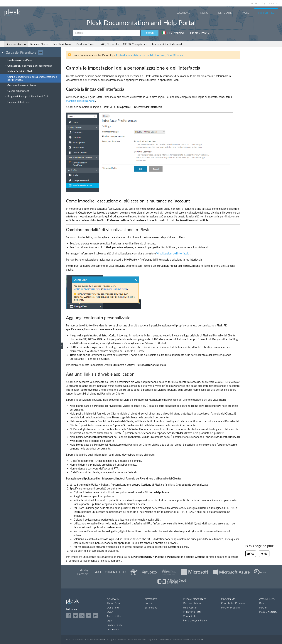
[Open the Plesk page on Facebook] (69, 616)
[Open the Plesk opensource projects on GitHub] (95, 616)
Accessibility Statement (167, 44)
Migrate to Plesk (192, 612)
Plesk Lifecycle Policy (195, 620)
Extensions (151, 607)
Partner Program (230, 607)
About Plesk (113, 603)
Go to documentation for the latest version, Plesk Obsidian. (150, 55)
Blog (263, 3)
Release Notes (39, 44)
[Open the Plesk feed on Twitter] (75, 616)
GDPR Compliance (135, 44)
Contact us (273, 3)
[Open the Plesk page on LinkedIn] (82, 616)
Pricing (203, 13)
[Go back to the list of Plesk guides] (4, 52)
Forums (263, 607)
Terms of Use (114, 616)
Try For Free (266, 13)
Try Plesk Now (62, 44)
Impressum (113, 629)
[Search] (106, 33)
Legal (109, 620)
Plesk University (268, 612)
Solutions (183, 13)
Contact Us (189, 616)
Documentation (16, 44)
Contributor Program (233, 603)
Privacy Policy (114, 625)
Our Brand (113, 607)
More (246, 13)
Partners (255, 3)
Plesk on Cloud (86, 44)
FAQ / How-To (109, 44)
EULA (110, 612)
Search (150, 33)
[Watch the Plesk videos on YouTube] (89, 616)
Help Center (225, 13)
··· (41, 52)
